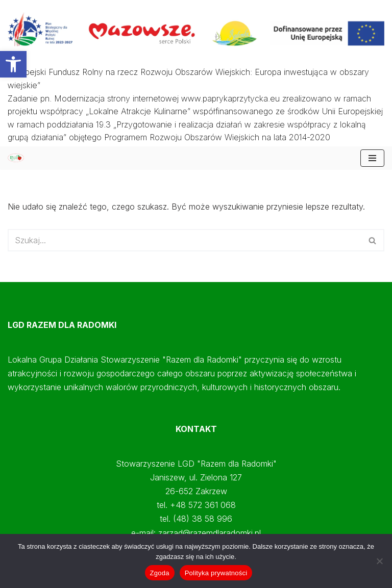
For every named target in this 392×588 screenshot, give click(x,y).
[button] (13, 64)
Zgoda (160, 573)
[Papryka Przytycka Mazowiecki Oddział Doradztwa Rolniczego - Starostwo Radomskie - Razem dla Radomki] (18, 158)
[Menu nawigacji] (372, 158)
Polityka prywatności (216, 573)
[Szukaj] (185, 240)
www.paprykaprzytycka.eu (230, 98)
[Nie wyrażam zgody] (379, 561)
